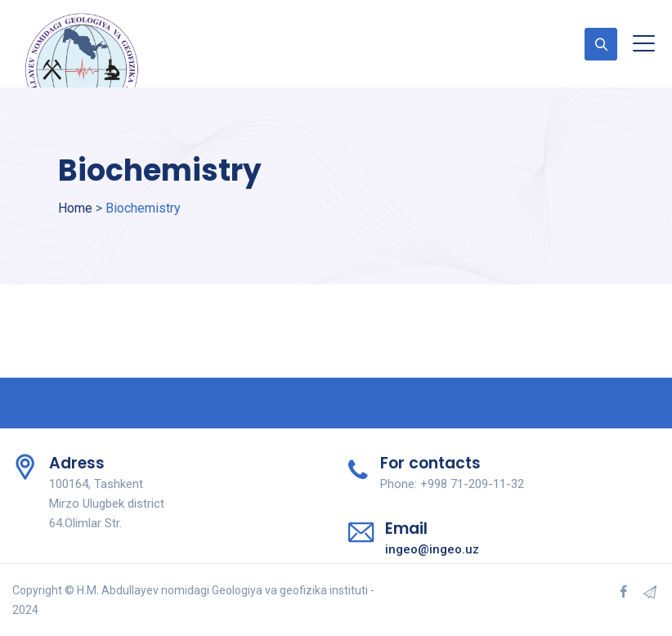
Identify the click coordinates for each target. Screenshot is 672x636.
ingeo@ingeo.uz (432, 549)
